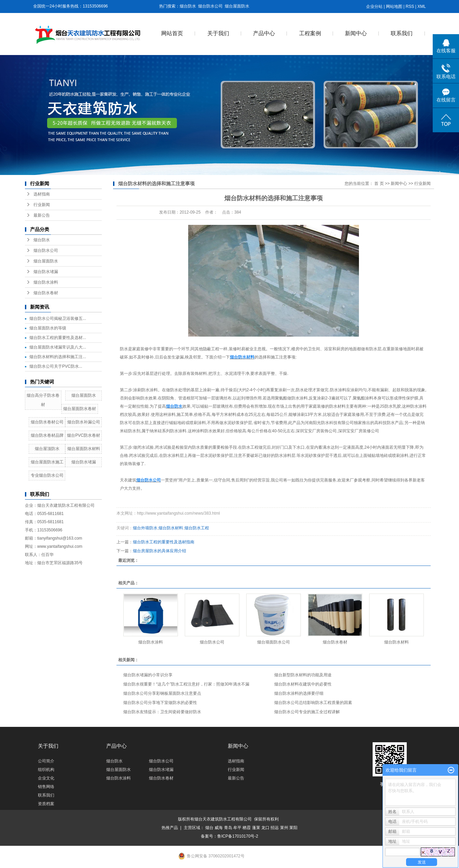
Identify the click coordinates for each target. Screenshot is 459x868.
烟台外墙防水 (145, 528)
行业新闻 (42, 205)
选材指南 (42, 194)
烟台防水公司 (210, 6)
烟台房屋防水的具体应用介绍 (159, 551)
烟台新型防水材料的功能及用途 (303, 675)
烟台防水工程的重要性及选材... (58, 338)
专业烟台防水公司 (47, 475)
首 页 (379, 184)
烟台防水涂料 (46, 282)
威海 (219, 828)
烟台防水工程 (197, 528)
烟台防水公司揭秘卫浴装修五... (58, 318)
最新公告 (42, 215)
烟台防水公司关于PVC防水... (56, 366)
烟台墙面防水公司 (274, 642)
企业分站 (374, 6)
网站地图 (394, 6)
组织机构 (46, 770)
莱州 (284, 828)
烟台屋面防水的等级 (48, 328)
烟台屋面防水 (237, 6)
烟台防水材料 (171, 528)
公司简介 (46, 761)
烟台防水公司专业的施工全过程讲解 (307, 712)
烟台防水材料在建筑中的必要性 (303, 684)
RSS (410, 6)
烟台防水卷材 (46, 293)
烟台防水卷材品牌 (47, 435)
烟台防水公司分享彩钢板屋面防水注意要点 (162, 693)
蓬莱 (256, 828)
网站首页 (172, 33)
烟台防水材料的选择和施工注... (58, 357)
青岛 (228, 828)
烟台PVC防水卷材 (84, 435)
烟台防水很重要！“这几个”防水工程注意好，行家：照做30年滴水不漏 (186, 684)
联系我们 (402, 33)
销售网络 (46, 787)
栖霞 (247, 828)
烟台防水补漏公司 (84, 422)
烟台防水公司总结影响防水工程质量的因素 (313, 703)
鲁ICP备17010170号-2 (238, 836)
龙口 (265, 828)
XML (422, 6)
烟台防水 (188, 6)
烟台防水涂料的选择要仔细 (299, 693)
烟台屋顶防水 (47, 449)
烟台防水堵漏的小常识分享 (148, 675)
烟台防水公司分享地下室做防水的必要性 (160, 703)
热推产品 (170, 828)
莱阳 (293, 828)
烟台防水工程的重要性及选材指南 (164, 542)
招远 (275, 828)
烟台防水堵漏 (46, 272)
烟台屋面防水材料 (84, 449)
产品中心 (264, 33)
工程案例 (310, 33)
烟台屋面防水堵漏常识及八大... (58, 347)
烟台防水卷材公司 (47, 422)
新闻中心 (356, 33)
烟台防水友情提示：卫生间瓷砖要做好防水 (162, 712)
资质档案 (46, 804)
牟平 (237, 828)
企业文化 (46, 778)
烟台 (209, 828)
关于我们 (218, 33)
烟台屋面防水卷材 (80, 409)
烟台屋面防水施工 (47, 462)
